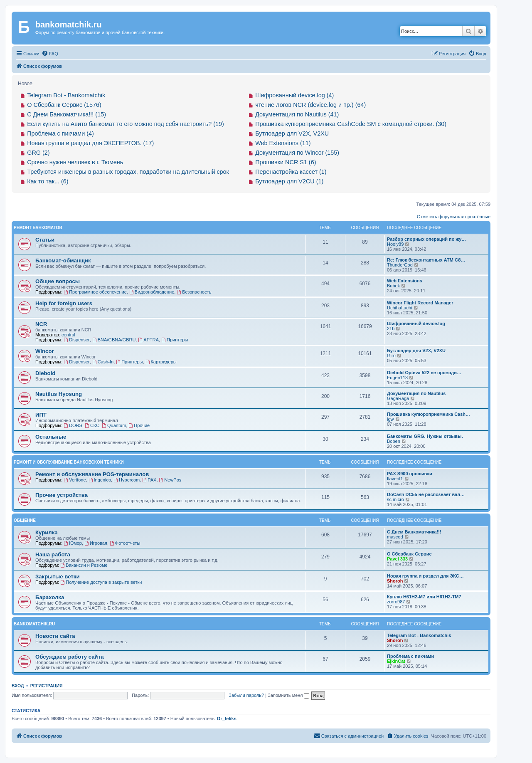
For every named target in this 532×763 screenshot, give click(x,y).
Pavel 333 (397, 559)
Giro (391, 356)
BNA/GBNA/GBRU (114, 340)
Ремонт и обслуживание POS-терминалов (92, 474)
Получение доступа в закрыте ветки (101, 582)
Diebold (45, 373)
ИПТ (41, 415)
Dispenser (76, 340)
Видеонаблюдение (152, 292)
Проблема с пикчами (410, 656)
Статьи (45, 240)
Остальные (51, 437)
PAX (149, 480)
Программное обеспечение (95, 292)
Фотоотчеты (125, 543)
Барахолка (50, 597)
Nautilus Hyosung (59, 394)
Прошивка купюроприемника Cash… (429, 414)
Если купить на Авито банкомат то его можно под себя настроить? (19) (126, 124)
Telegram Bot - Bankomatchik (66, 95)
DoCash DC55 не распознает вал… (426, 494)
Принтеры (175, 340)
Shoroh (395, 581)
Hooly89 (395, 244)
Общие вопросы (58, 281)
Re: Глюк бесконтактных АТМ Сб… (426, 260)
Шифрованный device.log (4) (294, 95)
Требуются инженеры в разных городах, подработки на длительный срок (128, 172)
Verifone (75, 480)
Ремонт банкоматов (38, 228)
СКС (92, 425)
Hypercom (127, 480)
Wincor (45, 351)
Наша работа (53, 554)
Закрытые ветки (58, 577)
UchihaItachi (400, 308)
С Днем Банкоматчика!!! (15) (66, 114)
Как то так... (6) (48, 181)
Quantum (114, 425)
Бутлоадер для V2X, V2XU (292, 133)
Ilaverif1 (395, 479)
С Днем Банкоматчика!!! (414, 532)
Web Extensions (405, 281)
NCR (41, 324)
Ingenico (100, 480)
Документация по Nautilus (416, 393)
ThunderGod (400, 265)
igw (390, 419)
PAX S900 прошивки (410, 474)
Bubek (393, 286)
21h (391, 328)
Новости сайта (55, 636)
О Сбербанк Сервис (409, 554)
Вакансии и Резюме (84, 565)
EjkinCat (396, 661)
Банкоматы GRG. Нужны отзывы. (425, 436)
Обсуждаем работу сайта (69, 657)
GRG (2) (38, 153)
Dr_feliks (227, 719)
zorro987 (396, 602)
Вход (18, 686)
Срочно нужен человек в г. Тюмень (75, 162)
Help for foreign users (64, 303)
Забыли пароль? (246, 695)
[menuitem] (50, 54)
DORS (73, 425)
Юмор (73, 543)
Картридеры (161, 362)
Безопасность (194, 292)
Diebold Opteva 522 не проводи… (424, 373)
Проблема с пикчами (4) (60, 133)
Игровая (96, 543)
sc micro (395, 499)
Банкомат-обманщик (63, 261)
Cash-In (103, 362)
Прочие (139, 425)
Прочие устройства (62, 495)
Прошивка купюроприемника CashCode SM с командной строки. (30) (351, 124)
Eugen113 (397, 378)
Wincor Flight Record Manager (420, 303)
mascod (395, 537)
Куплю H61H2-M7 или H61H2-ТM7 (424, 597)
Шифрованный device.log (416, 323)
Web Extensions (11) (283, 143)
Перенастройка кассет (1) (291, 172)
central (68, 335)
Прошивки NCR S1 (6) (286, 162)
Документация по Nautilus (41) (297, 114)
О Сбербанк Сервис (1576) (64, 105)
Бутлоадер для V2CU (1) (289, 181)
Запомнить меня (288, 695)
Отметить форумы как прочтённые (454, 217)
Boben (394, 441)
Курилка (47, 532)
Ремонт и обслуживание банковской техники (69, 462)
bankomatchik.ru (34, 624)
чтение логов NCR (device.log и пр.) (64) (310, 105)
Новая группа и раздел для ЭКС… (425, 576)
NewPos (170, 480)
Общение (25, 520)
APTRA (148, 340)
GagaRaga (398, 398)
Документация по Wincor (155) (297, 153)
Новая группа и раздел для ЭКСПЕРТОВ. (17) (90, 143)
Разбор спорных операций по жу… (426, 239)
